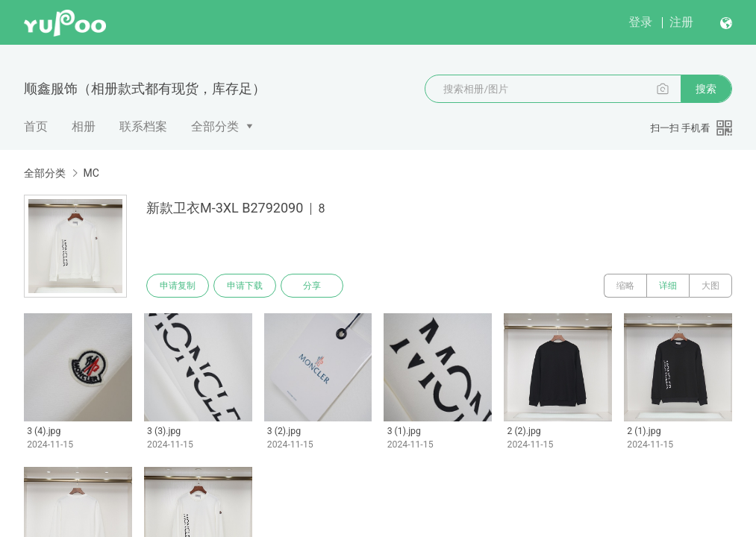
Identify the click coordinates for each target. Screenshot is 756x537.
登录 (640, 22)
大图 (710, 286)
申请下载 (245, 286)
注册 (681, 22)
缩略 (625, 286)
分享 (312, 286)
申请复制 (178, 286)
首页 (36, 126)
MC (91, 173)
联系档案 (143, 126)
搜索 (706, 89)
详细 (668, 286)
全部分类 (215, 126)
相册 (84, 126)
